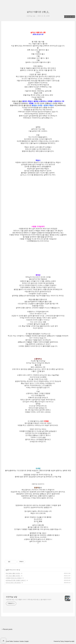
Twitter (11, 641)
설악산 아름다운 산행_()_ (38, 12)
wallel (73, 641)
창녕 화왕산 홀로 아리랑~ (13, 573)
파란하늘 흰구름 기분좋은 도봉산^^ (16, 580)
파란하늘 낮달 (12, 597)
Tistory (62, 641)
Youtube (22, 641)
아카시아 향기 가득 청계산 (13, 583)
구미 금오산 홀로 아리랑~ (13, 576)
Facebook (16, 641)
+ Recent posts (7, 629)
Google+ (27, 641)
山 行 (7, 570)
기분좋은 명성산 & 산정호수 (14, 578)
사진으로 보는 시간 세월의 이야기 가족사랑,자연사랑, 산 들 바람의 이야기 (29, 599)
